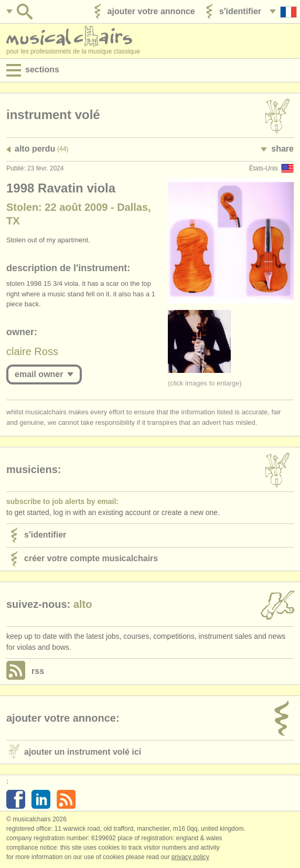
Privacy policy (190, 857)
